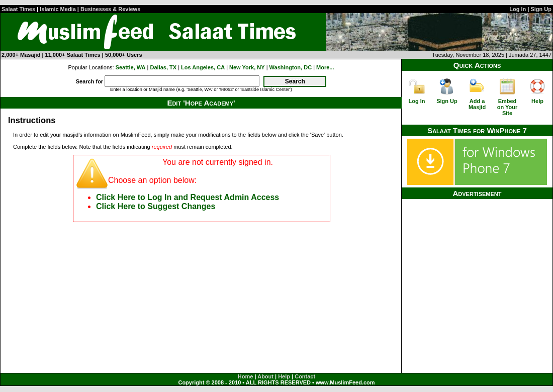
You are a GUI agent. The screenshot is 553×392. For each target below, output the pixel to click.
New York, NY (247, 67)
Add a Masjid (477, 104)
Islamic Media (58, 9)
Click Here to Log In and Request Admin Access (188, 197)
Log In (518, 9)
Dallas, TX (164, 67)
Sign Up (541, 9)
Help (537, 101)
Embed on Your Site (508, 107)
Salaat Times (18, 9)
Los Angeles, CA (203, 67)
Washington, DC (291, 67)
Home (246, 376)
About (265, 376)
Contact (305, 376)
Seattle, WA (131, 67)
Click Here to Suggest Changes (156, 206)
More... (325, 67)
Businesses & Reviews (110, 9)
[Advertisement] (477, 262)
